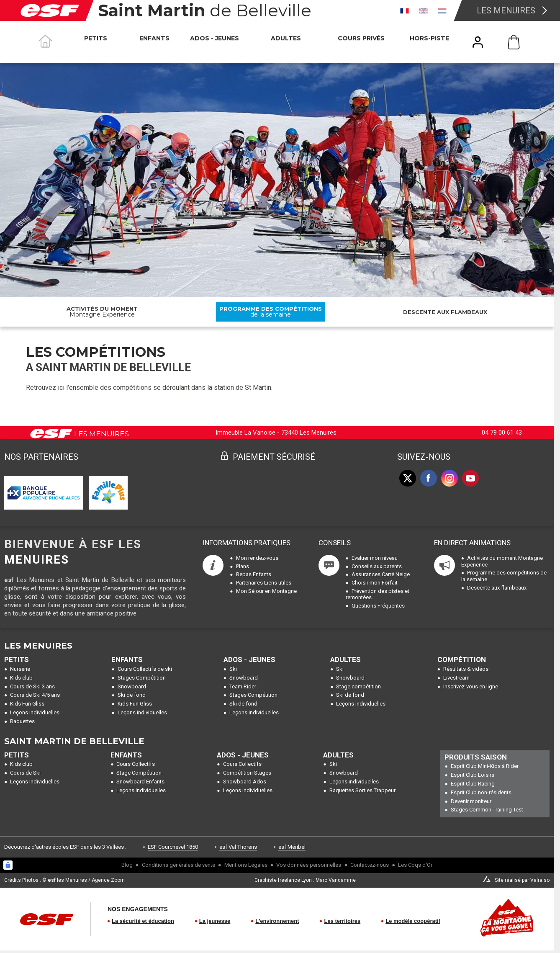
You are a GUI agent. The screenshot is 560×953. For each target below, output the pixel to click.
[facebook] (429, 478)
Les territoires (342, 921)
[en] (423, 10)
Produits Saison (476, 757)
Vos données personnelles (309, 865)
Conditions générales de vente (179, 865)
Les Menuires (506, 10)
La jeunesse (215, 921)
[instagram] (450, 478)
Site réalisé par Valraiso (522, 880)
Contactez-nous (370, 865)
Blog (127, 865)
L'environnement (277, 921)
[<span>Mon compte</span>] (478, 42)
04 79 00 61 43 (502, 433)
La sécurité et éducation (143, 921)
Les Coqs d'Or (415, 865)
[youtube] (470, 478)
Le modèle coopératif (413, 921)
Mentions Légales (246, 865)
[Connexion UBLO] (8, 865)
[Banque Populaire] (44, 493)
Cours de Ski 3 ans (32, 686)
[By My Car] (108, 493)
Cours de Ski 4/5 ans (35, 695)
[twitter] (408, 478)
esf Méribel (292, 847)
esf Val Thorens (238, 847)
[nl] (442, 10)
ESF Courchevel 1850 (173, 847)
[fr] (405, 10)
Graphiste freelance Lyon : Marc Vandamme (305, 880)
